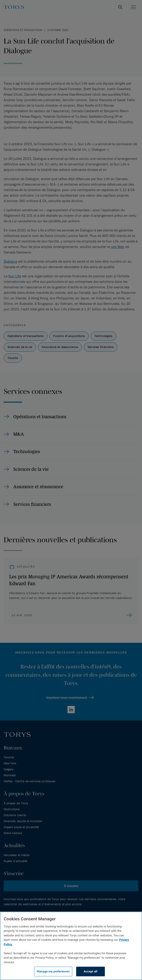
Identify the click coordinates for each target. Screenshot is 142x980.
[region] (71, 946)
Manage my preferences (53, 971)
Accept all (90, 971)
